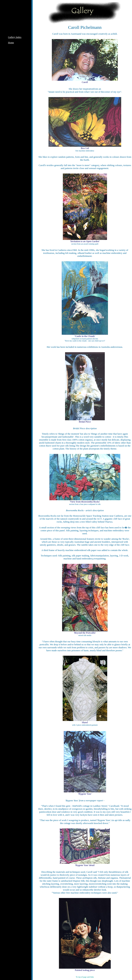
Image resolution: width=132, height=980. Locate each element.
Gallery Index (15, 37)
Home (11, 42)
